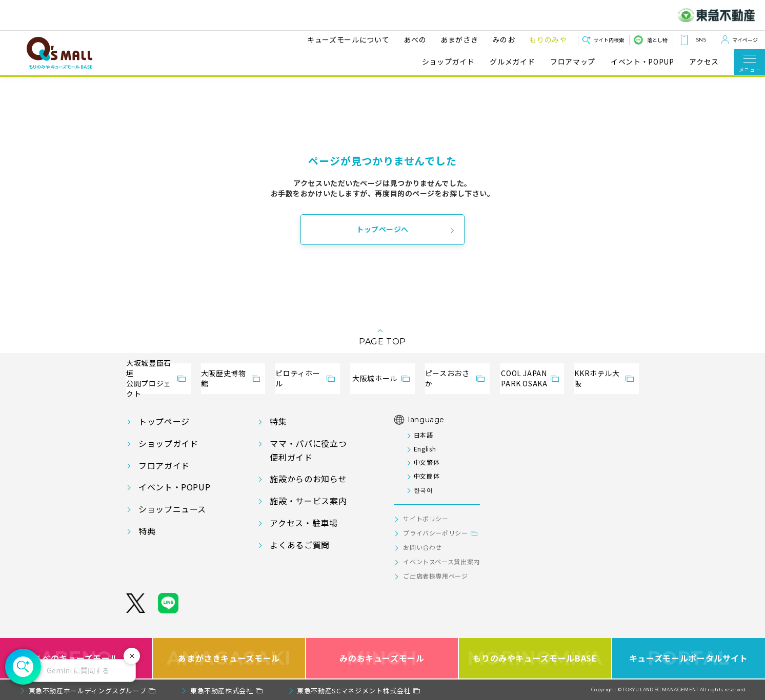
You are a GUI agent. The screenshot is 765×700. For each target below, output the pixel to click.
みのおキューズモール (382, 658)
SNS (701, 40)
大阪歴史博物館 (224, 378)
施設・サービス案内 (308, 501)
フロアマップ (573, 62)
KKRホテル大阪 (597, 378)
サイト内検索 (609, 40)
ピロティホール (298, 378)
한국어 (424, 490)
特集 (278, 421)
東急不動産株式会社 (222, 691)
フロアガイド (164, 465)
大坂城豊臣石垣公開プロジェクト (149, 379)
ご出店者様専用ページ (435, 576)
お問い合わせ (422, 547)
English (425, 449)
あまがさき (456, 39)
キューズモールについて (345, 39)
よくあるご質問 (299, 545)
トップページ (164, 421)
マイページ (745, 40)
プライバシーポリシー (435, 533)
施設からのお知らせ (308, 479)
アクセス (704, 62)
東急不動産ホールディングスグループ (88, 691)
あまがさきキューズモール (229, 658)
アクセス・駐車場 (304, 523)
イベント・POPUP (642, 62)
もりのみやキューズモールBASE (535, 658)
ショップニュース (172, 509)
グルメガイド (512, 62)
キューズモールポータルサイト (689, 658)
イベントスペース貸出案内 (441, 561)
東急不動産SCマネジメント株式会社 (354, 691)
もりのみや (545, 39)
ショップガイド (448, 62)
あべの (412, 39)
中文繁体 (427, 462)
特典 (147, 531)
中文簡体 (427, 476)
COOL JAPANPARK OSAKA (524, 378)
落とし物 (657, 40)
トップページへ (382, 229)
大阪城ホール (375, 378)
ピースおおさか (447, 378)
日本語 (424, 435)
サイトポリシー (426, 518)
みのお (500, 39)
